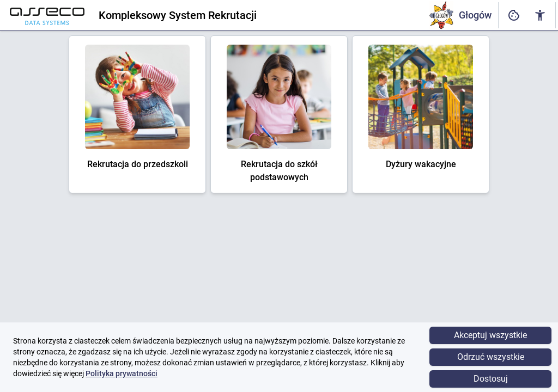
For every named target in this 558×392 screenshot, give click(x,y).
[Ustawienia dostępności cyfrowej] (514, 16)
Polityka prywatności (122, 373)
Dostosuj (491, 379)
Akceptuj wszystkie (490, 335)
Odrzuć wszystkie (491, 357)
